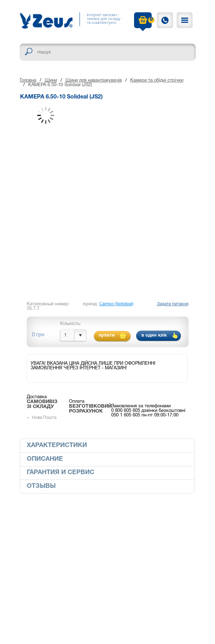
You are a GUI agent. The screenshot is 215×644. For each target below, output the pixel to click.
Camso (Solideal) (116, 304)
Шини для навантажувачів (94, 81)
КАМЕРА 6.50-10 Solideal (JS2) (60, 85)
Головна (28, 81)
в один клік (154, 336)
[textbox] (108, 52)
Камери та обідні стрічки (157, 81)
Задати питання (173, 304)
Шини (51, 81)
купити (107, 336)
